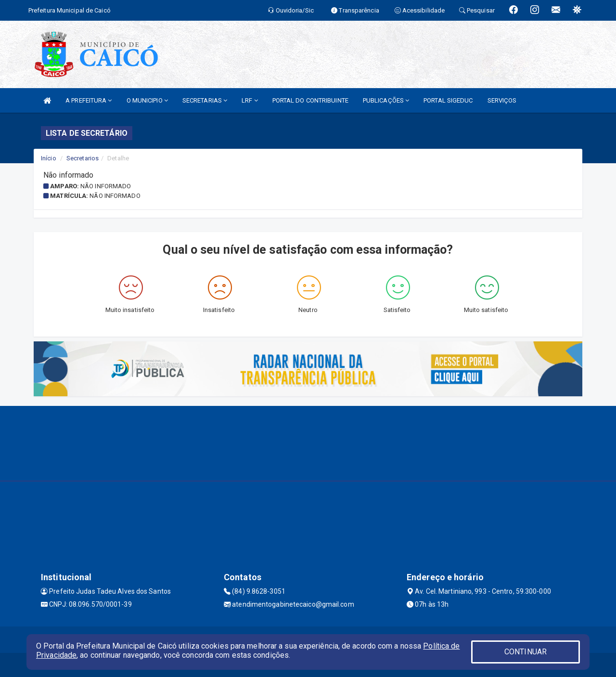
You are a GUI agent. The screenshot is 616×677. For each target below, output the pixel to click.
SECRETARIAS (205, 100)
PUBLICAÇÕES (386, 100)
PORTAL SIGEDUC (448, 100)
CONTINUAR (526, 652)
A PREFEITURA (89, 100)
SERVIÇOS (502, 100)
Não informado (106, 186)
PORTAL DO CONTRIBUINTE (310, 100)
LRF (250, 100)
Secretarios (83, 158)
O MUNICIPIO (147, 100)
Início (49, 158)
